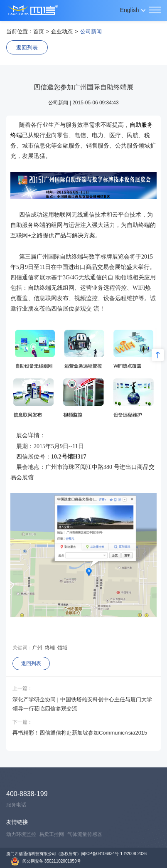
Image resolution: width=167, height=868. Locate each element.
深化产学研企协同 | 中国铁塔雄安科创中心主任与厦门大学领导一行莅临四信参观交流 (82, 704)
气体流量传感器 (85, 834)
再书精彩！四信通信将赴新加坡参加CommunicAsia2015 (80, 733)
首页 (39, 31)
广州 (37, 648)
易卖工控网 (52, 834)
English (130, 10)
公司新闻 (91, 31)
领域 (62, 648)
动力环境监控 (21, 834)
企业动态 (62, 31)
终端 (50, 648)
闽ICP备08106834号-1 (102, 854)
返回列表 (27, 48)
